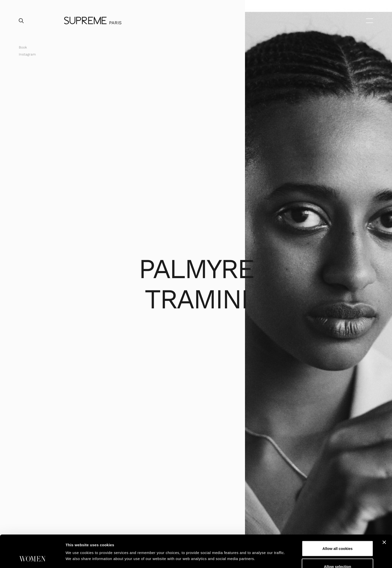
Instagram (27, 54)
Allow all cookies (338, 518)
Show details (262, 545)
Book (23, 47)
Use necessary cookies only (337, 554)
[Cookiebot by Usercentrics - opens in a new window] (32, 558)
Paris (115, 23)
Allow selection (337, 536)
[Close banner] (384, 512)
